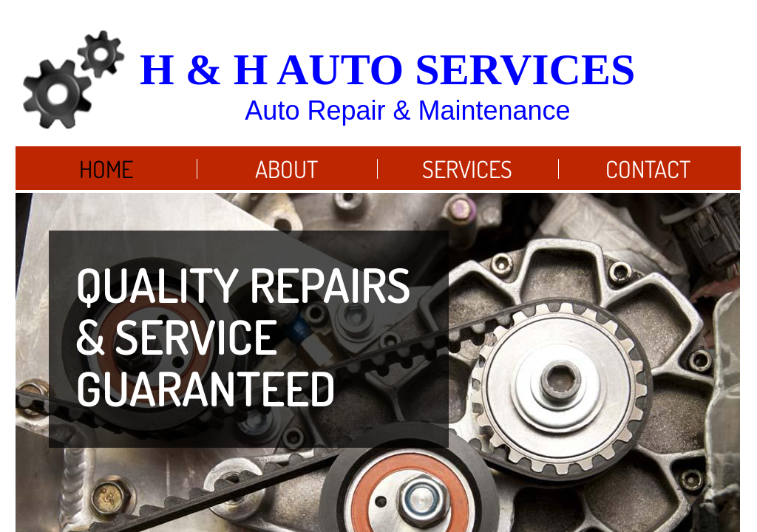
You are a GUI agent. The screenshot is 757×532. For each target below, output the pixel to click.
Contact (648, 169)
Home (106, 169)
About (286, 169)
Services (467, 169)
